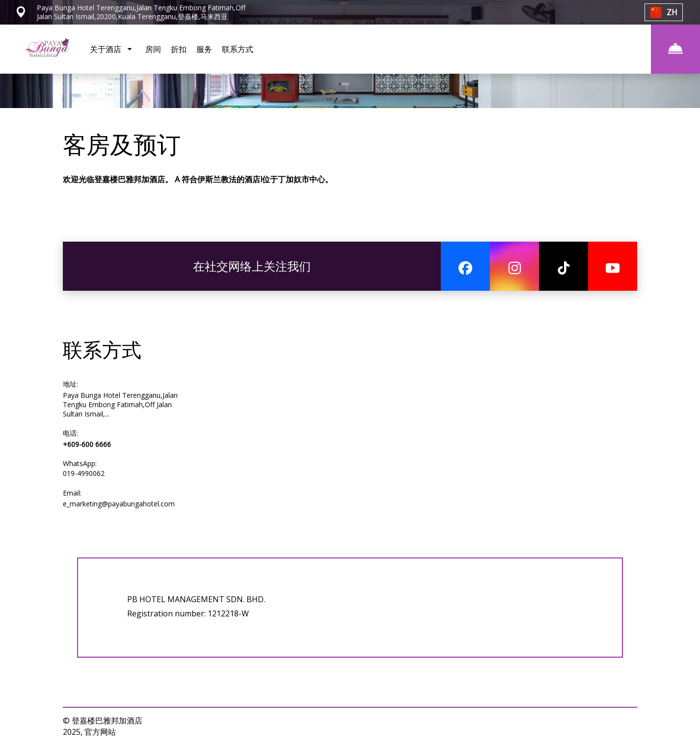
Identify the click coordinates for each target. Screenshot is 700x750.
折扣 (179, 49)
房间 (153, 49)
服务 (204, 49)
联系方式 (238, 49)
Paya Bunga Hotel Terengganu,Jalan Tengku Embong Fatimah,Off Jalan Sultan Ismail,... (120, 404)
